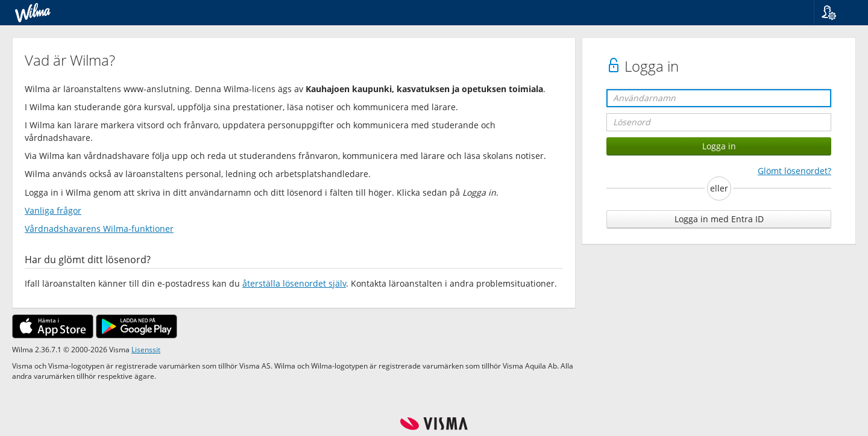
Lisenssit (146, 349)
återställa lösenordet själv (294, 283)
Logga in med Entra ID (719, 219)
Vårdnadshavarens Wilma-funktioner (99, 229)
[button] (836, 13)
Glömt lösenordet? (794, 171)
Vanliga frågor (53, 210)
